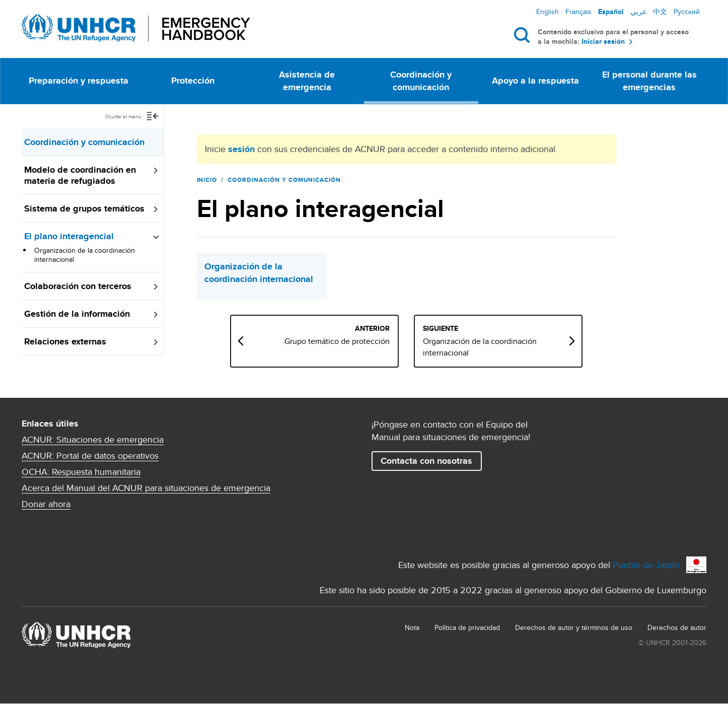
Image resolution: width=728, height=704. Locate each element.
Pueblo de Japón (646, 565)
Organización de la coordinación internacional (85, 255)
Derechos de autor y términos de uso (574, 627)
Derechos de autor (677, 627)
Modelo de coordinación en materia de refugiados (80, 175)
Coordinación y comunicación (421, 81)
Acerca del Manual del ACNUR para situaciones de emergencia (146, 488)
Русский (687, 12)
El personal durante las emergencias (649, 81)
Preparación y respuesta (79, 81)
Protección (193, 81)
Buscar (524, 35)
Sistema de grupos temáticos (84, 208)
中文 (660, 12)
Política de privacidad (467, 627)
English (548, 12)
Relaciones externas (65, 341)
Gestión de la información (77, 314)
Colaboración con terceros (78, 286)
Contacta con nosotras (426, 461)
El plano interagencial (69, 236)
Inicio (207, 180)
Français (578, 12)
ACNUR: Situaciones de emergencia (93, 440)
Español (611, 12)
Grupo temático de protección (382, 341)
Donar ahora (46, 504)
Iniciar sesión (603, 42)
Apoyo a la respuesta (535, 81)
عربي (638, 12)
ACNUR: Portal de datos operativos (90, 456)
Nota (412, 627)
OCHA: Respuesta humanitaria (81, 472)
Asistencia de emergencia (307, 81)
